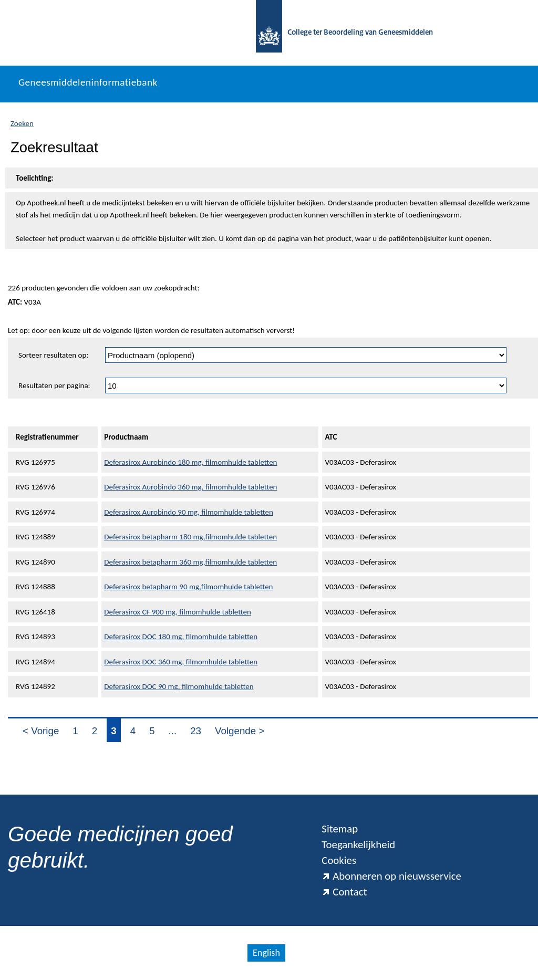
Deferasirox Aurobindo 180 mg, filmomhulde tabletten (190, 462)
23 (196, 731)
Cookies (339, 860)
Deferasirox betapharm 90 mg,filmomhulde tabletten (188, 587)
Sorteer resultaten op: (53, 355)
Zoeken (22, 123)
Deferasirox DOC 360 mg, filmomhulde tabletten (181, 662)
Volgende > (240, 731)
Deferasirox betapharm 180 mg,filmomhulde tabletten (190, 537)
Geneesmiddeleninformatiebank (88, 82)
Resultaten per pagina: (54, 385)
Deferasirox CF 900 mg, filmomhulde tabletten (178, 612)
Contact (344, 892)
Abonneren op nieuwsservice (391, 876)
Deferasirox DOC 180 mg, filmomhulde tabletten (181, 637)
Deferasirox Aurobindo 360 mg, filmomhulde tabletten (190, 487)
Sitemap (340, 829)
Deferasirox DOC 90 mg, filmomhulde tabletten (179, 686)
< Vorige (41, 731)
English (266, 953)
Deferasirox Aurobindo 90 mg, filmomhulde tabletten (189, 512)
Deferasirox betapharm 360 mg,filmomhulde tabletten (190, 562)
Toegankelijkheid (358, 845)
